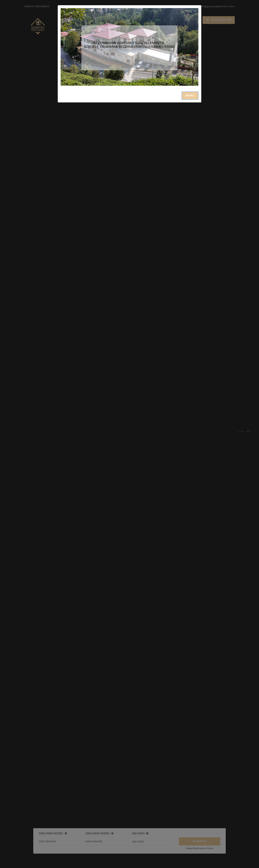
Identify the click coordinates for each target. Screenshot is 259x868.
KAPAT (190, 96)
